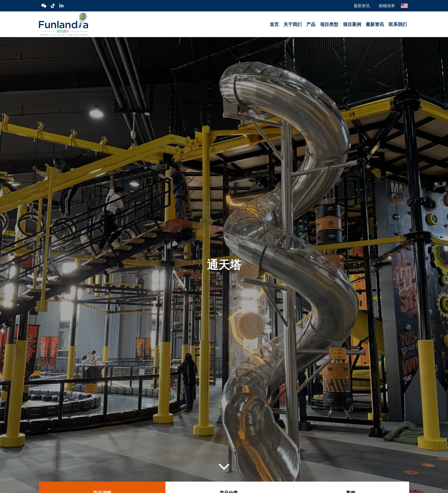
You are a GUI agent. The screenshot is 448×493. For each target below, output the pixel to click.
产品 (311, 24)
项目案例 (352, 24)
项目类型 (329, 24)
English (404, 6)
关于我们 (293, 24)
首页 (274, 24)
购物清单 (387, 6)
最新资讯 (362, 6)
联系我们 (398, 24)
